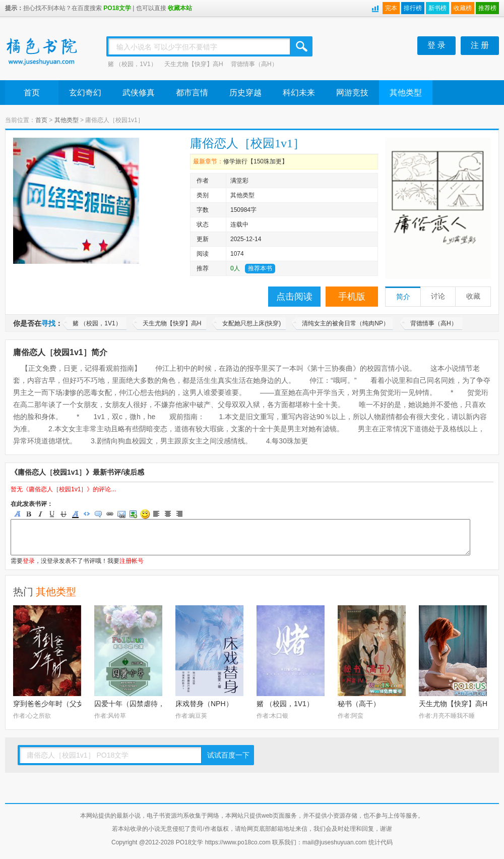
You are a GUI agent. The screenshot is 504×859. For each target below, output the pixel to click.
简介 (403, 297)
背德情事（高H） (254, 64)
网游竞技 (352, 93)
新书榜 (437, 8)
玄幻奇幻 (85, 93)
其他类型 (406, 93)
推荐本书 (260, 268)
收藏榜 (463, 8)
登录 (29, 561)
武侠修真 (139, 93)
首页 (32, 93)
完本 (391, 8)
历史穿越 (245, 93)
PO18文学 (117, 8)
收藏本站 (180, 8)
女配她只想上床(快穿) (251, 323)
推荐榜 (487, 8)
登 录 (436, 45)
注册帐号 (132, 561)
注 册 (480, 45)
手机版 (352, 297)
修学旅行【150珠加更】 (256, 161)
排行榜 (413, 8)
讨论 (438, 296)
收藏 (473, 296)
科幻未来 (299, 93)
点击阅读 (294, 297)
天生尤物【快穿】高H (194, 64)
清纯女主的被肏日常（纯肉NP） (345, 323)
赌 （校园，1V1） (132, 64)
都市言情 (192, 93)
